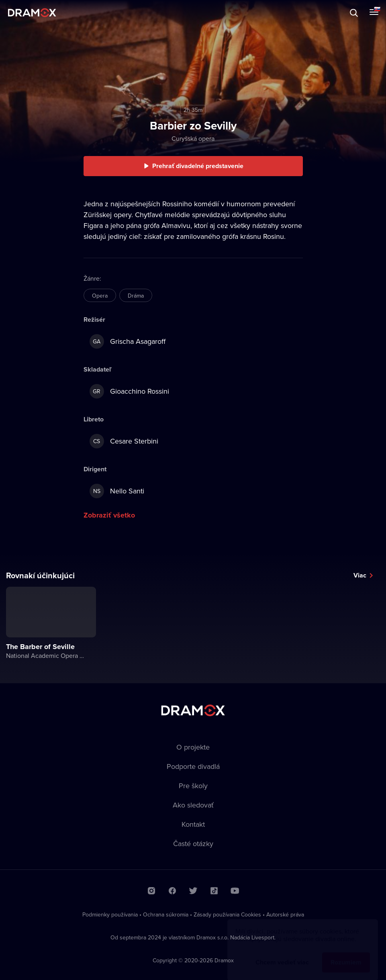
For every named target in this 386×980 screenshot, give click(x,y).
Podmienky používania (110, 914)
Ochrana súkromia (166, 914)
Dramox (32, 13)
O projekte (193, 747)
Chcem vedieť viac (282, 954)
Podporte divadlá (193, 766)
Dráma (136, 296)
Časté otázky (193, 843)
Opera (100, 296)
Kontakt (193, 824)
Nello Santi (117, 491)
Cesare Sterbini (124, 441)
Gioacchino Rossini (129, 391)
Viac (360, 575)
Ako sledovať (193, 805)
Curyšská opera (193, 138)
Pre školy (193, 786)
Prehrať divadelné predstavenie (198, 166)
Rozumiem (346, 954)
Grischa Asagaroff (128, 341)
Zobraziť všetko (109, 515)
